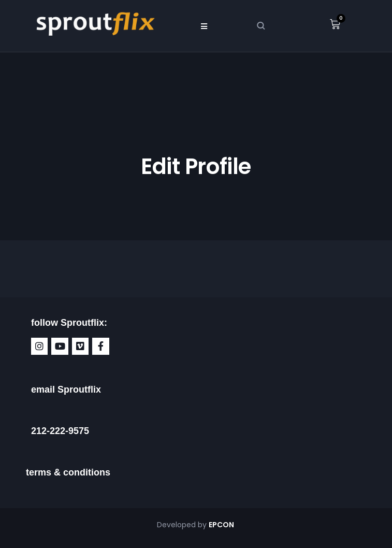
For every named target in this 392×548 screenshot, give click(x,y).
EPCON (222, 525)
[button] (204, 26)
